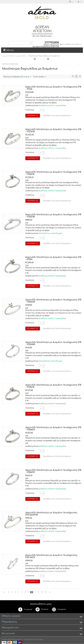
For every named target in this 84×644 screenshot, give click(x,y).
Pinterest (42, 610)
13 (43, 592)
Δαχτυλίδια (21, 56)
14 (46, 592)
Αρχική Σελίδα (8, 56)
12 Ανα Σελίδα (40, 77)
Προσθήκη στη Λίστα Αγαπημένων (57, 116)
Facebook (25, 610)
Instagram (59, 610)
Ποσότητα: (30, 110)
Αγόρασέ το (33, 116)
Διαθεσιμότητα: (32, 106)
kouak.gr (40, 640)
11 (36, 592)
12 (39, 592)
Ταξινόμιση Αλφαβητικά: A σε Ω (17, 77)
